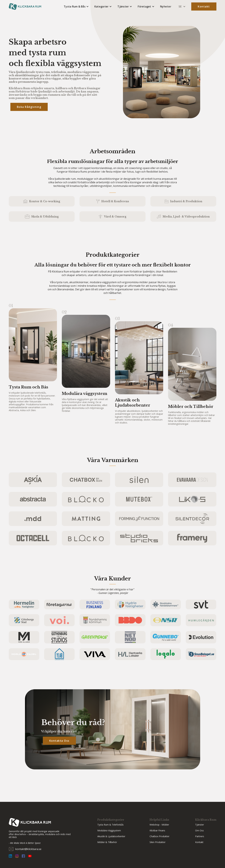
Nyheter (166, 6)
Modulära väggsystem (109, 831)
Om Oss (199, 831)
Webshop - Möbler (159, 825)
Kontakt (204, 6)
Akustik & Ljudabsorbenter (111, 836)
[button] (76, 6)
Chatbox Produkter (159, 836)
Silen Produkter (158, 842)
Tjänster (200, 825)
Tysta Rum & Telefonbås (110, 825)
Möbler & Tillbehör (107, 842)
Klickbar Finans (157, 831)
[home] (25, 6)
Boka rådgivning (29, 107)
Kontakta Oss (59, 741)
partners (200, 836)
